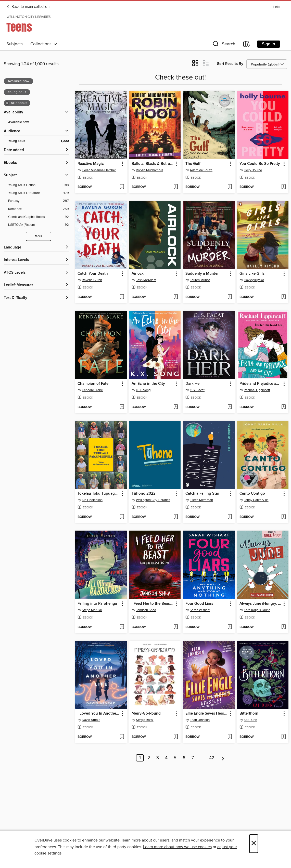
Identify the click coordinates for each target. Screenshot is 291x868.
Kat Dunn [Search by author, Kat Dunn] (250, 720)
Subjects (15, 44)
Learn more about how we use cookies (177, 847)
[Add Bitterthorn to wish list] (283, 737)
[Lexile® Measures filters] (36, 285)
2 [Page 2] (149, 758)
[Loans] (247, 45)
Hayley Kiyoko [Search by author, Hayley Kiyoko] (254, 280)
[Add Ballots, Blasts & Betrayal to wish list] (176, 187)
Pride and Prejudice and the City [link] (260, 384)
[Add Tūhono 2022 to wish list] (176, 517)
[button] (223, 45)
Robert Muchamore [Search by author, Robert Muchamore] (150, 170)
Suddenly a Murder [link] (202, 274)
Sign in (269, 44)
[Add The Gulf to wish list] (230, 187)
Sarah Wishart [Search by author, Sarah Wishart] (200, 610)
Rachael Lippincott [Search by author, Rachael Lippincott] (257, 390)
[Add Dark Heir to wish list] (230, 407)
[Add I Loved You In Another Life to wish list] (122, 737)
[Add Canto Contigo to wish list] (283, 517)
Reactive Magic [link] (91, 164)
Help (276, 7)
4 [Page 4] (166, 758)
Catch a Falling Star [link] (202, 494)
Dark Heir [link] (194, 384)
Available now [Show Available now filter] (18, 122)
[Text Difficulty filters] (36, 298)
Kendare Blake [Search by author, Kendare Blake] (92, 390)
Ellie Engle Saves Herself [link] (206, 714)
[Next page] (223, 758)
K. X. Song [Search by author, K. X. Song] (143, 390)
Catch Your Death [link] (93, 274)
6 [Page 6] (184, 758)
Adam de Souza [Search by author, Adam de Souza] (201, 170)
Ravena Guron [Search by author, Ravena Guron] (92, 280)
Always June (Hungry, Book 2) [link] (260, 604)
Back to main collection (28, 7)
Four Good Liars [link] (199, 604)
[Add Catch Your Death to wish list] (122, 297)
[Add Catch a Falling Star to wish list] (230, 517)
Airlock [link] (138, 274)
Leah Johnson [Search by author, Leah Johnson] (200, 720)
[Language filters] (36, 248)
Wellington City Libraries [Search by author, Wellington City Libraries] (153, 500)
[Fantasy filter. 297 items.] (39, 201)
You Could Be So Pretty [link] (260, 164)
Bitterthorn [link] (249, 714)
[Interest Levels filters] (36, 260)
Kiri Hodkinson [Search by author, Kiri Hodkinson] (92, 500)
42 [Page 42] (212, 758)
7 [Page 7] (193, 758)
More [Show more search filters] (39, 236)
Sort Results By (230, 64)
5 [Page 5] (175, 758)
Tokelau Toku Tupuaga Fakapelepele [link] (98, 494)
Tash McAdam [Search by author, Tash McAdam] (146, 280)
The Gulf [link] (193, 164)
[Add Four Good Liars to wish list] (230, 627)
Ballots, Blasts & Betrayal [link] (153, 164)
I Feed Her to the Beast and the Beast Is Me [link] (153, 604)
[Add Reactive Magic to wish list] (122, 187)
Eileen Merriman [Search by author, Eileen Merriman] (201, 500)
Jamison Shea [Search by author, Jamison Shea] (146, 610)
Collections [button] (44, 44)
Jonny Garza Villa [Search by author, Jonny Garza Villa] (256, 500)
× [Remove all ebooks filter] (7, 103)
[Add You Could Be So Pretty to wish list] (283, 187)
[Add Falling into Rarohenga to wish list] (122, 627)
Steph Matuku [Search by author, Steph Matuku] (92, 610)
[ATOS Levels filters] (36, 273)
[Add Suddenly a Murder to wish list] (230, 297)
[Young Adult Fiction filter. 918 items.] (39, 185)
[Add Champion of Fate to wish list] (122, 407)
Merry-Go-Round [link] (146, 714)
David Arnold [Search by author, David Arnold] (91, 720)
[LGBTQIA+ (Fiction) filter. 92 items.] (39, 225)
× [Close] (254, 844)
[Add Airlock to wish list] (176, 297)
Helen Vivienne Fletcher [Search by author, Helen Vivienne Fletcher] (99, 170)
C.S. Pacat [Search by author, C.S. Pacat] (197, 390)
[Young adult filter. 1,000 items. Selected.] (39, 141)
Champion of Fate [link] (93, 384)
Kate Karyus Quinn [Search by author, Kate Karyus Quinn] (257, 610)
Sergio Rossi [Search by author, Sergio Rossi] (145, 720)
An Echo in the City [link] (148, 384)
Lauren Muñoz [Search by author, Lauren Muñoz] (200, 280)
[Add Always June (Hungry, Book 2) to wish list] (283, 627)
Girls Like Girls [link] (252, 274)
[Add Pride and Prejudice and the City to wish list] (283, 407)
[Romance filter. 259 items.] (39, 209)
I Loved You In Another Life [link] (98, 714)
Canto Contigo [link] (252, 494)
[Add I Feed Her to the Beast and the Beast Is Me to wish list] (176, 627)
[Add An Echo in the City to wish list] (176, 407)
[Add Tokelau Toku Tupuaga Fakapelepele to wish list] (122, 517)
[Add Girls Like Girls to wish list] (283, 297)
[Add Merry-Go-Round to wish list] (176, 737)
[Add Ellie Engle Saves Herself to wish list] (230, 737)
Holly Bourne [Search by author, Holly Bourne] (253, 170)
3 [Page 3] (158, 758)
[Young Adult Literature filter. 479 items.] (39, 193)
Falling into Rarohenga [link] (97, 604)
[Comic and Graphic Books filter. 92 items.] (39, 217)
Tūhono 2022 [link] (144, 494)
